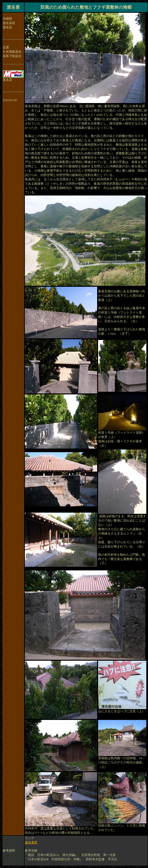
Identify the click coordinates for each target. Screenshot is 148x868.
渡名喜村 (31, 842)
